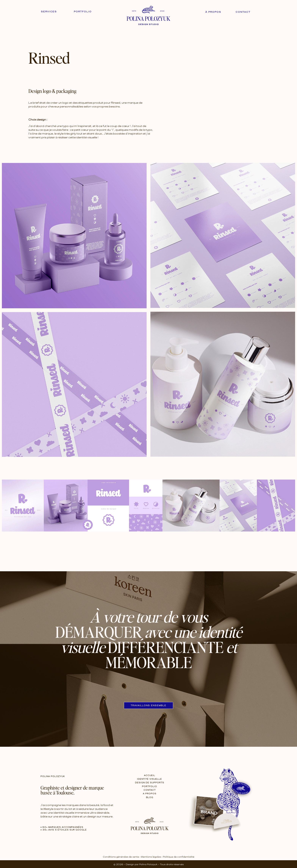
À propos (213, 12)
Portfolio (83, 12)
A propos (150, 794)
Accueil (150, 776)
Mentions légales (151, 857)
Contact (243, 12)
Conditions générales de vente (121, 857)
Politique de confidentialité (179, 857)
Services (49, 12)
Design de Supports (150, 783)
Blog (150, 798)
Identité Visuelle (150, 779)
